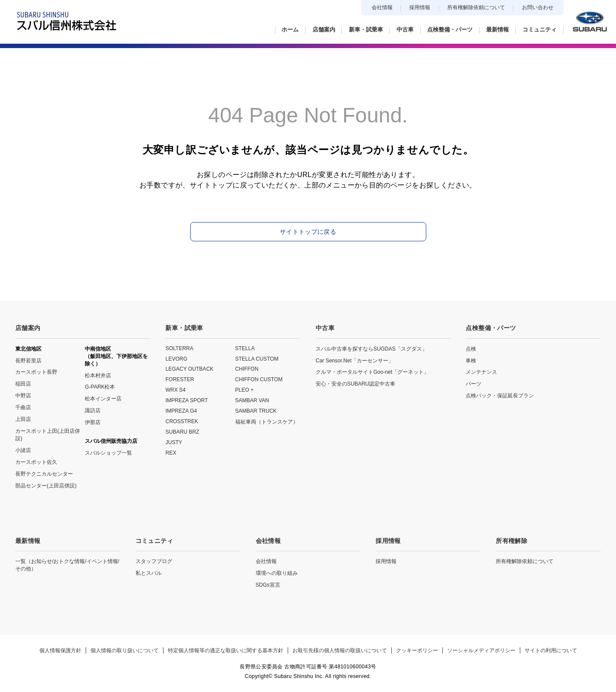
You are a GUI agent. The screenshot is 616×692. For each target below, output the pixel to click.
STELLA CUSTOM (257, 359)
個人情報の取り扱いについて (125, 650)
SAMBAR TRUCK (256, 411)
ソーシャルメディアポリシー (481, 650)
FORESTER (179, 379)
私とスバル (149, 573)
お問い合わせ (538, 7)
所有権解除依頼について (476, 7)
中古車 (325, 328)
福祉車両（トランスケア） (267, 422)
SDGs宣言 (268, 585)
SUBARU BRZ (182, 432)
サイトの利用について (551, 650)
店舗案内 (28, 328)
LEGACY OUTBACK (189, 369)
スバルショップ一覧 (108, 453)
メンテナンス (481, 372)
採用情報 (420, 7)
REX (171, 453)
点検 (471, 349)
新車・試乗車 (184, 328)
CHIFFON (247, 369)
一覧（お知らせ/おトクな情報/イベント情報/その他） (67, 565)
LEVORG (176, 359)
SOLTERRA (179, 348)
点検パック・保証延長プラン (500, 396)
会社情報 (382, 7)
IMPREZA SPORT (186, 400)
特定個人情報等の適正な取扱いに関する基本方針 (226, 650)
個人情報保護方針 (60, 650)
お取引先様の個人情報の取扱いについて (340, 650)
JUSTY (174, 442)
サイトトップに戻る (308, 232)
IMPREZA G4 (181, 411)
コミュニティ (154, 541)
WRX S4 (175, 390)
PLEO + (244, 390)
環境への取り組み (277, 573)
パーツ (473, 384)
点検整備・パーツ (491, 328)
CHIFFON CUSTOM (259, 379)
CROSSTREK (182, 421)
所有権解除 (512, 541)
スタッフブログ (154, 561)
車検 (471, 361)
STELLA (245, 348)
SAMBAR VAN (252, 400)
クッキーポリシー (417, 650)
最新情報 (28, 541)
